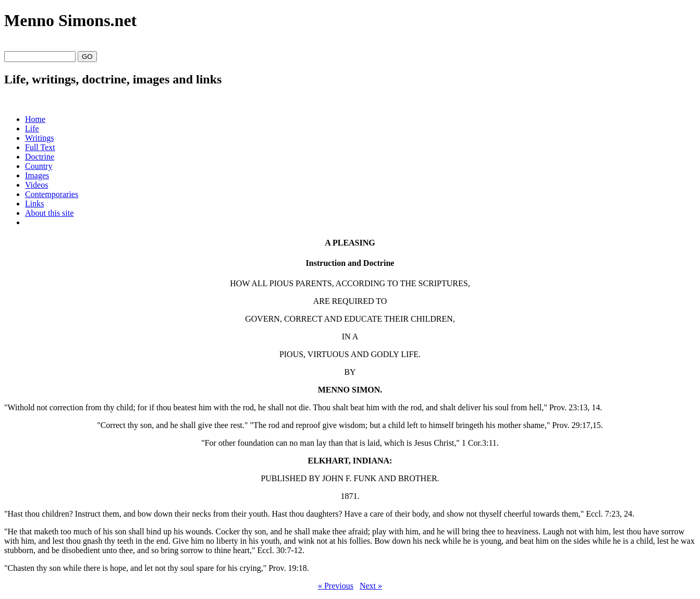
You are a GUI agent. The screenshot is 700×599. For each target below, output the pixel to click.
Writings (39, 138)
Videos (36, 185)
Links (34, 204)
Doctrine (40, 157)
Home (35, 119)
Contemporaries (52, 194)
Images (37, 175)
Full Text (40, 147)
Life (32, 129)
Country (39, 166)
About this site (49, 213)
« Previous (336, 586)
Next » (371, 586)
